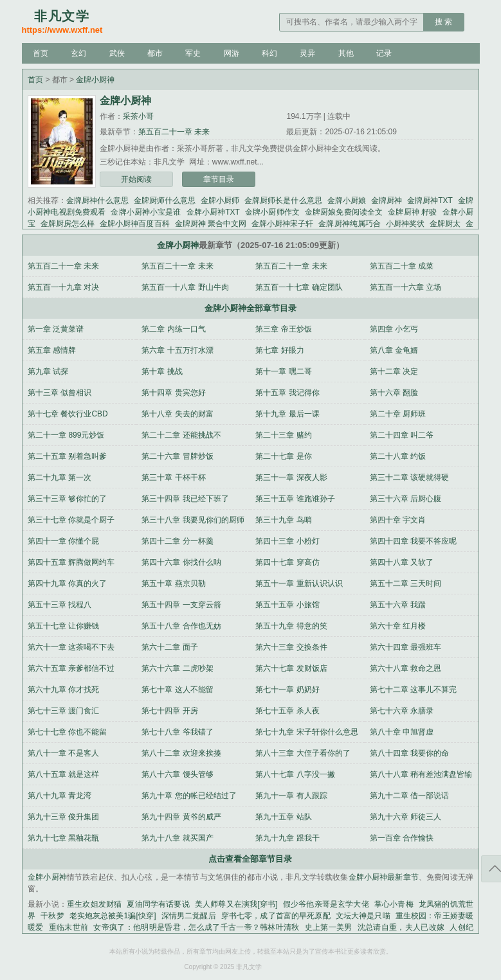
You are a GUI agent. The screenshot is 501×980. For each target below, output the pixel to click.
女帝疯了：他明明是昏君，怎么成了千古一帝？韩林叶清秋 (196, 927)
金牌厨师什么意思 (165, 200)
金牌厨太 (445, 224)
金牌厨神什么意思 (97, 200)
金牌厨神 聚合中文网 (211, 224)
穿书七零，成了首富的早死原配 (276, 916)
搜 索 (443, 22)
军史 (193, 53)
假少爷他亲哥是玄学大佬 (326, 904)
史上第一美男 (329, 927)
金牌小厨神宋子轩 (282, 224)
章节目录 (219, 179)
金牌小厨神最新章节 (384, 877)
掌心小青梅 (394, 904)
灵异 (307, 53)
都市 (155, 53)
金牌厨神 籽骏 (412, 212)
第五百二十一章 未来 (174, 132)
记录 (384, 53)
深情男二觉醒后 (189, 916)
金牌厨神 (387, 200)
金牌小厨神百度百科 (134, 224)
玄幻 (78, 53)
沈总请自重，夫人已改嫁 (401, 927)
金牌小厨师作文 (272, 212)
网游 (232, 53)
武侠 (117, 53)
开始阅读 (136, 179)
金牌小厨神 (95, 80)
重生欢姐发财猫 (94, 904)
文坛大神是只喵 (363, 916)
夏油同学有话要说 (158, 904)
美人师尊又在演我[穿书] (236, 904)
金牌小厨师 (220, 200)
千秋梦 (52, 916)
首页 (41, 53)
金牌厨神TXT (430, 200)
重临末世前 (69, 927)
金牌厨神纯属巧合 (349, 224)
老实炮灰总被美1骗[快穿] (113, 916)
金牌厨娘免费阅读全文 (344, 212)
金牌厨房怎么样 (68, 224)
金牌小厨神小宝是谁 (146, 212)
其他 (346, 53)
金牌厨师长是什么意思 (283, 200)
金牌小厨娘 (347, 200)
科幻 (269, 53)
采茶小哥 (138, 116)
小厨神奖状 (405, 224)
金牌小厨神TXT (213, 212)
